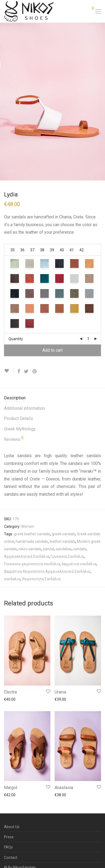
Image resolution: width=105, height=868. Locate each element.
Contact (11, 858)
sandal (49, 549)
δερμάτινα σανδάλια (79, 564)
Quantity (16, 339)
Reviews (14, 439)
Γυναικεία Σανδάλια (67, 556)
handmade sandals (32, 541)
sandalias (64, 549)
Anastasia (64, 788)
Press (9, 837)
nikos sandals (30, 549)
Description (15, 398)
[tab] (53, 398)
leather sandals (62, 541)
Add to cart (53, 350)
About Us (12, 827)
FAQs (8, 847)
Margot (11, 788)
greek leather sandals (32, 534)
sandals (80, 549)
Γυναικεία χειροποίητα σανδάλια (32, 564)
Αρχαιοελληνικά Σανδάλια (27, 556)
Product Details (19, 418)
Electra (10, 692)
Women (28, 526)
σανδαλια (12, 579)
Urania (60, 692)
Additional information (24, 408)
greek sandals (63, 534)
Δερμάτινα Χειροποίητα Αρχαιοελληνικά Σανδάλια (47, 571)
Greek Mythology (20, 429)
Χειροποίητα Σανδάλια (41, 579)
